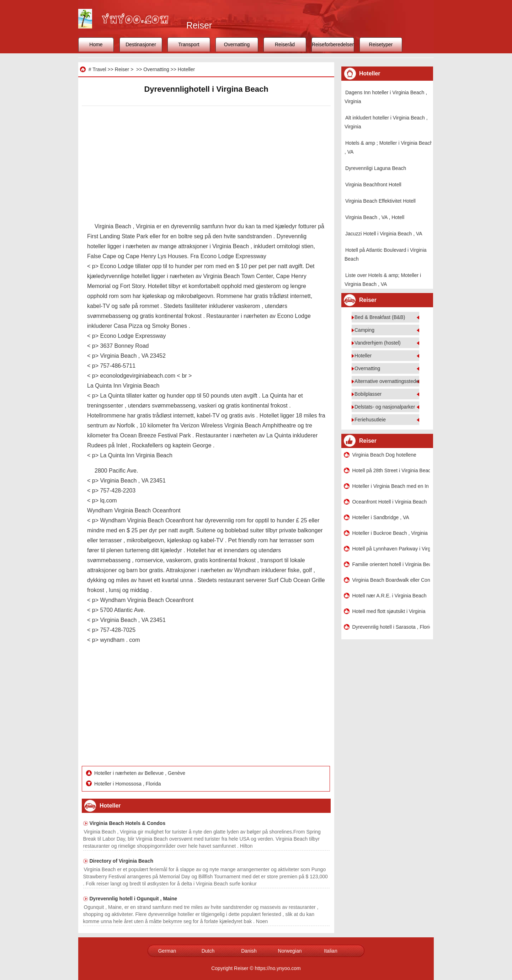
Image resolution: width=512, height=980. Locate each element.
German (167, 951)
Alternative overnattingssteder (387, 381)
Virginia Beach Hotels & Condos (128, 823)
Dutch (208, 951)
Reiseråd (285, 44)
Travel (99, 69)
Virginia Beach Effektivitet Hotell (380, 201)
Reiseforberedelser (333, 44)
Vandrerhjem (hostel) (378, 343)
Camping (364, 330)
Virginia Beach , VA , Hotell (375, 217)
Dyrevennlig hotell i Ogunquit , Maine (134, 899)
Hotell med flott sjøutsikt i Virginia (389, 611)
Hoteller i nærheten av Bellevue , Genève (140, 773)
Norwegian (290, 951)
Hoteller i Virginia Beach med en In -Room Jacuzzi (391, 486)
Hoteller (186, 69)
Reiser (122, 69)
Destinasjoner (141, 44)
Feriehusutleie (370, 420)
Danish (249, 951)
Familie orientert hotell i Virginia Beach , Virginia (391, 564)
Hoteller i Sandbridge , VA (381, 517)
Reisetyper (381, 44)
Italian (330, 951)
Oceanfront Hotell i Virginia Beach (390, 502)
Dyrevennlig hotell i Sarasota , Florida (391, 627)
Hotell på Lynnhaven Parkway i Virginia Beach (391, 549)
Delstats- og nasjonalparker (385, 407)
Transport (189, 44)
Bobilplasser (368, 394)
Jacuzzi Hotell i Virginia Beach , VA (384, 234)
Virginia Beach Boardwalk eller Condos (391, 580)
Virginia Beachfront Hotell (373, 185)
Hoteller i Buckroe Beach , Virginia (390, 533)
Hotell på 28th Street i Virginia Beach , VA (391, 470)
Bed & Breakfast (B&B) (380, 317)
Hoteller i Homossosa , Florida (128, 784)
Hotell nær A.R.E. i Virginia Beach (390, 596)
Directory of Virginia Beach (121, 861)
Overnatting (237, 44)
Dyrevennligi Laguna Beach (376, 168)
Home (96, 44)
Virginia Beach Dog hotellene (384, 455)
